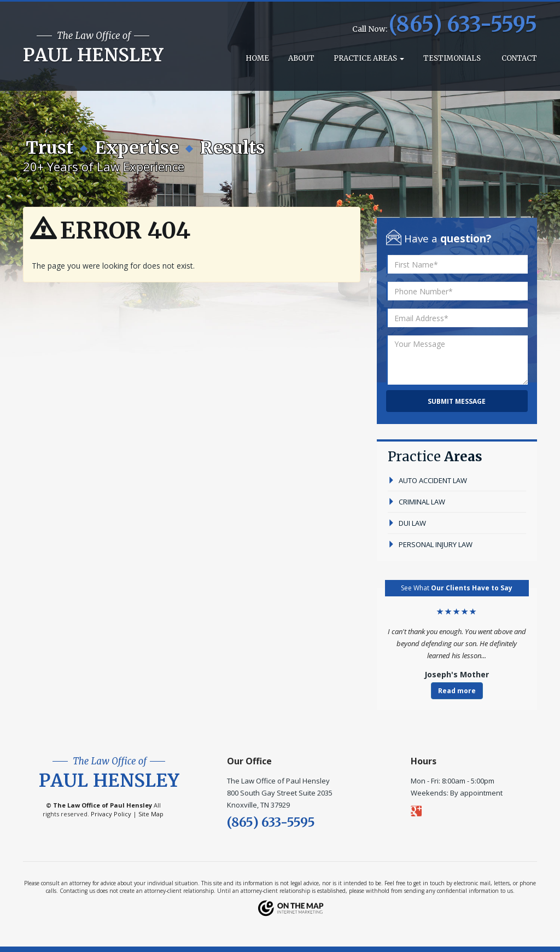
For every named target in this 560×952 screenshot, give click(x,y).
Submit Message (457, 401)
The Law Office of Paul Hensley (103, 805)
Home (256, 58)
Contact (518, 58)
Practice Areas (369, 58)
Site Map (151, 814)
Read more (457, 691)
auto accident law (427, 480)
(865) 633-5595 (463, 24)
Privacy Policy (111, 814)
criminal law (416, 502)
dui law (407, 523)
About (301, 58)
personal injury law (430, 544)
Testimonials (452, 58)
